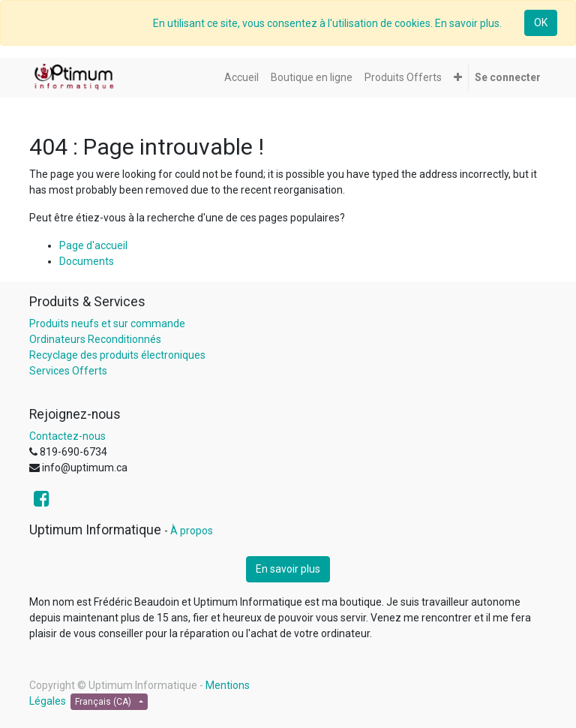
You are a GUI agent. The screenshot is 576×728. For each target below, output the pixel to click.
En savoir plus (288, 569)
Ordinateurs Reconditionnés (95, 339)
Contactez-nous (67, 436)
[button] (458, 78)
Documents (87, 261)
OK (541, 23)
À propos (192, 531)
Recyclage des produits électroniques (117, 355)
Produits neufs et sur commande (107, 323)
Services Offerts (68, 371)
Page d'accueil (93, 245)
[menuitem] (241, 78)
